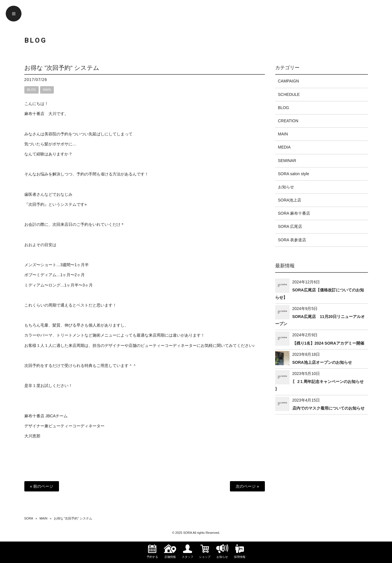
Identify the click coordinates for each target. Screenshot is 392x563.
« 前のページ (42, 486)
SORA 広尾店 (290, 226)
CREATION (288, 121)
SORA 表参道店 (292, 240)
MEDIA (284, 147)
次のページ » (247, 486)
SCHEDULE (289, 94)
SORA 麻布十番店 (294, 213)
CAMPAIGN (289, 81)
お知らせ (286, 187)
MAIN (47, 90)
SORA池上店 (290, 200)
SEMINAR (287, 161)
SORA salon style (294, 174)
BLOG (32, 90)
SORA (29, 518)
